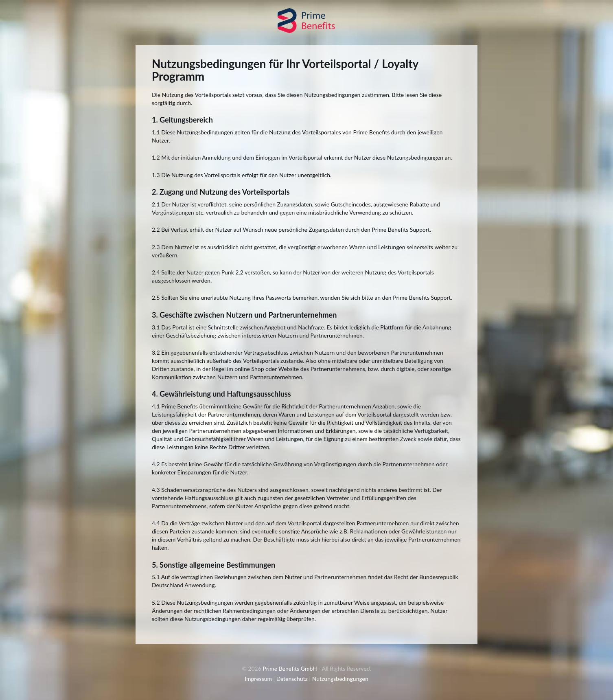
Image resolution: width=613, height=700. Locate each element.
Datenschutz (292, 679)
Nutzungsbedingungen (340, 679)
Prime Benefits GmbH (290, 668)
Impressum (258, 679)
